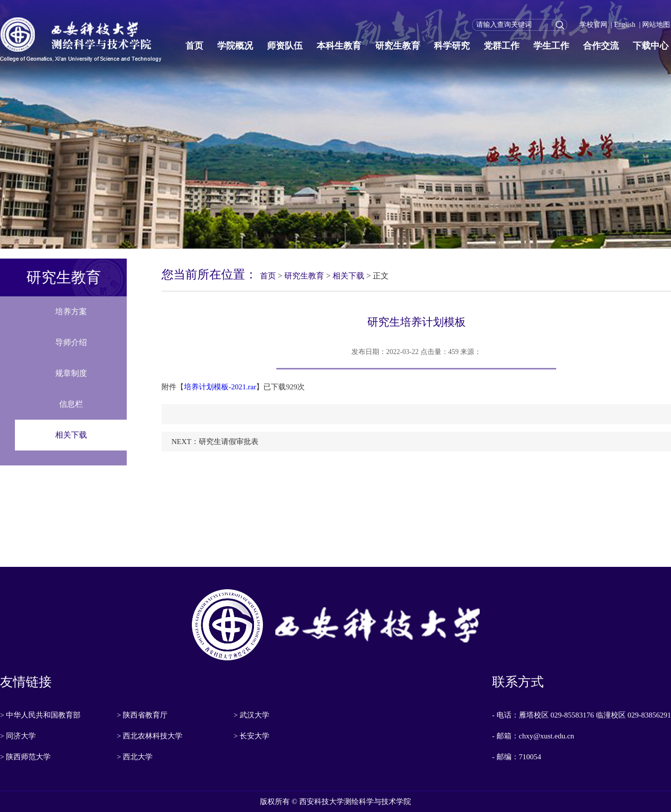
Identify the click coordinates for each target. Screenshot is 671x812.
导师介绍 (71, 342)
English (625, 25)
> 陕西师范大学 (25, 757)
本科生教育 (339, 46)
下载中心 (651, 46)
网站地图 (656, 25)
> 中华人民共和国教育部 (40, 715)
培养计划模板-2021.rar (220, 387)
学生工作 (551, 46)
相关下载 (71, 435)
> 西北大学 (135, 757)
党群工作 (502, 46)
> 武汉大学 (252, 715)
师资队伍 (285, 46)
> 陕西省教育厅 (142, 715)
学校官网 (593, 25)
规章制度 (71, 373)
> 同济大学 (18, 736)
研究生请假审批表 (229, 442)
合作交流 (601, 46)
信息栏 (71, 404)
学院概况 (235, 46)
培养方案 (71, 312)
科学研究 (452, 46)
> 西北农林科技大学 (150, 736)
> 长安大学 (252, 736)
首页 (194, 46)
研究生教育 (398, 46)
